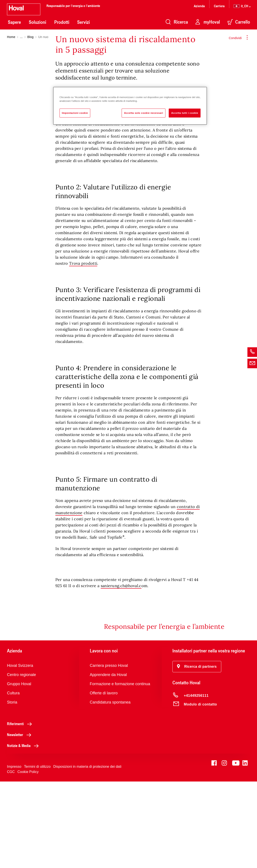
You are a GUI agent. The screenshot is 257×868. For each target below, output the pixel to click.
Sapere (14, 22)
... (21, 37)
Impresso (14, 853)
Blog (30, 37)
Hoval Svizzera (20, 752)
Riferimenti (21, 810)
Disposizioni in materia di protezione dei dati (87, 853)
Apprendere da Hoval (108, 761)
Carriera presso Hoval (109, 752)
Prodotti (62, 22)
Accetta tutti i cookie (185, 113)
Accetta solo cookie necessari (144, 113)
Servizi (83, 22)
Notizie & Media (24, 832)
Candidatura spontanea (110, 789)
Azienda (199, 6)
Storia (12, 789)
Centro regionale (21, 761)
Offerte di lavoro (104, 780)
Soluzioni (37, 22)
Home (11, 37)
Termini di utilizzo (37, 853)
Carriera (219, 6)
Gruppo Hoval (19, 770)
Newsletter (20, 821)
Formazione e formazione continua (120, 770)
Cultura (13, 780)
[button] (197, 753)
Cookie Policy (28, 858)
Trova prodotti (83, 350)
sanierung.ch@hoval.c (121, 672)
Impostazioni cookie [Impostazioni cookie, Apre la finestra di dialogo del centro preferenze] (75, 113)
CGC (11, 858)
